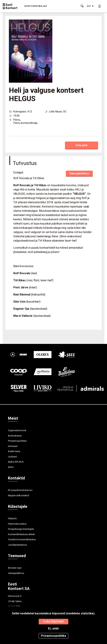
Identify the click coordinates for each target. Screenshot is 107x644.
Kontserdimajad (36, 6)
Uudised (12, 457)
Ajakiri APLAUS (16, 462)
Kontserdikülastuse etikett (21, 534)
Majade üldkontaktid (19, 495)
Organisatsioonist (17, 430)
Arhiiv (11, 467)
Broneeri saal (15, 568)
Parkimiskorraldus (17, 524)
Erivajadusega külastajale (21, 529)
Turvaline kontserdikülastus (22, 539)
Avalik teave (14, 451)
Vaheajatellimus (79, 173)
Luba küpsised (53, 621)
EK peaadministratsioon (20, 490)
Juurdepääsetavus (17, 545)
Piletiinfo (12, 519)
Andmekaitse (15, 436)
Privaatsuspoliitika (17, 441)
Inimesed (13, 446)
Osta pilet (82, 145)
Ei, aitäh (53, 628)
